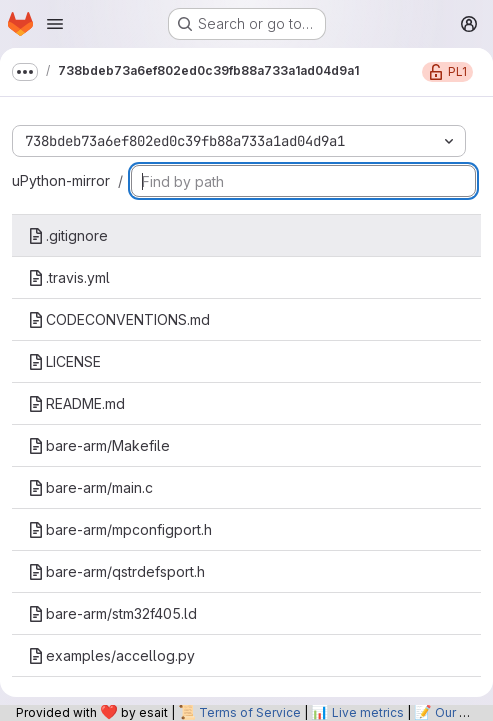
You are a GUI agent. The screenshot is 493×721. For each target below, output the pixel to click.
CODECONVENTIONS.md (119, 319)
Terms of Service (250, 712)
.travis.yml (69, 277)
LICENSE (64, 361)
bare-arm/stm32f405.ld (112, 613)
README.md (76, 403)
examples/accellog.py (111, 655)
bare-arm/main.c (90, 487)
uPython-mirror (61, 180)
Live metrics (368, 712)
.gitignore (68, 235)
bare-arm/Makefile (99, 445)
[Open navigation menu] (55, 24)
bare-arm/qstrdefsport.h (116, 571)
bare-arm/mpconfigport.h (120, 529)
